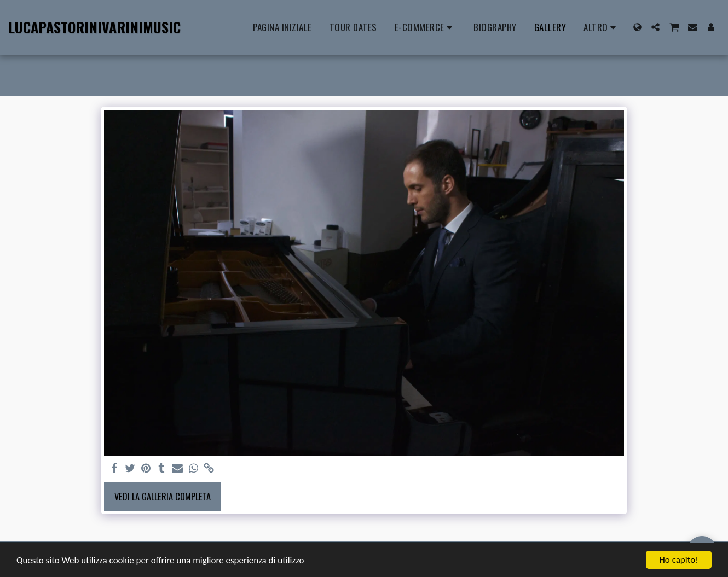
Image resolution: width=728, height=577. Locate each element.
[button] (655, 27)
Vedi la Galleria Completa (163, 496)
